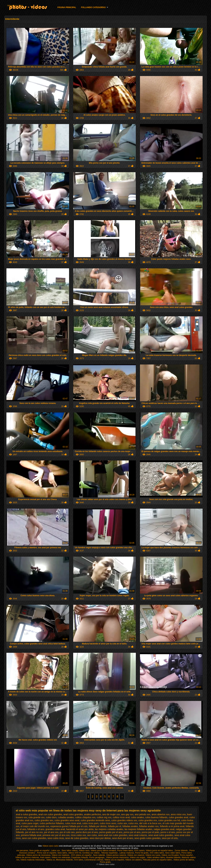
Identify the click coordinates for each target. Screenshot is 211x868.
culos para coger (30, 823)
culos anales (137, 817)
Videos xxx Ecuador (170, 855)
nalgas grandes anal (164, 829)
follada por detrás (98, 826)
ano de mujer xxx (111, 814)
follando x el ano (36, 829)
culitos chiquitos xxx (85, 817)
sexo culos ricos (56, 838)
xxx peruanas (22, 851)
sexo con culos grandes (34, 838)
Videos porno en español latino (160, 851)
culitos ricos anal (121, 817)
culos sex (122, 823)
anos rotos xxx (178, 814)
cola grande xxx (36, 817)
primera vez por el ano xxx (56, 835)
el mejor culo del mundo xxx (35, 826)
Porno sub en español (47, 853)
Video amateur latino (156, 857)
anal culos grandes (73, 814)
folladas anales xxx (149, 826)
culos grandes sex (44, 820)
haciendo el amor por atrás (80, 829)
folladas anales (130, 826)
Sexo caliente (99, 855)
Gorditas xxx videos (91, 853)
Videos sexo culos (15, 6)
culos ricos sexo (108, 823)
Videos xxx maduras (61, 855)
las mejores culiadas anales (109, 829)
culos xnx (133, 823)
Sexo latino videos (69, 851)
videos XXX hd (75, 853)
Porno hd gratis (142, 853)
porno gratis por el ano (111, 832)
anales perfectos (93, 814)
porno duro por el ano (87, 832)
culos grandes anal (179, 817)
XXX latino (79, 860)
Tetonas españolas (110, 853)
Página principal (67, 7)
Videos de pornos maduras (27, 857)
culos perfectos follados (52, 823)
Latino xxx (56, 851)
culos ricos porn (90, 823)
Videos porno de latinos (184, 860)
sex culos (92, 835)
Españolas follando (80, 857)
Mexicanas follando (65, 860)
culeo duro (51, 817)
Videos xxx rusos (153, 855)
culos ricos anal (73, 823)
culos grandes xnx (148, 820)
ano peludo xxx (142, 814)
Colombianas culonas (94, 860)
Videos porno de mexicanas (38, 855)
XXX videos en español (82, 855)
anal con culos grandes (50, 814)
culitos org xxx (104, 817)
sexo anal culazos (138, 835)
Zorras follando (181, 851)
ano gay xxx (127, 814)
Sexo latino (62, 853)
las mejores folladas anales (138, 829)
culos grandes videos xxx (124, 820)
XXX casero (139, 851)
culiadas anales (66, 817)
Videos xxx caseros (136, 855)
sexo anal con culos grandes (113, 835)
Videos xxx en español (114, 860)
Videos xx (51, 860)
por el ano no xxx (34, 832)
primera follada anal (31, 835)
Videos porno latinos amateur (103, 851)
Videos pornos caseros (116, 855)
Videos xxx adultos (134, 860)
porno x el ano (168, 832)
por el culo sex (67, 832)
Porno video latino (125, 851)
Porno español (187, 855)
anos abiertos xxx (160, 814)
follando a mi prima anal (172, 826)
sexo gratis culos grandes (147, 838)
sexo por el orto (170, 838)
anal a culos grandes (26, 814)
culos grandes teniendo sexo (95, 820)
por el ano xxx (51, 832)
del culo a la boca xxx (150, 823)
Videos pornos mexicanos (117, 857)
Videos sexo (84, 851)
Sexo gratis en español (39, 851)
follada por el (115, 826)
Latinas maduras (127, 853)
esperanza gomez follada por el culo (69, 826)
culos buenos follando (156, 817)
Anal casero (45, 857)
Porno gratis (105, 862)
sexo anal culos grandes (161, 835)
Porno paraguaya (97, 857)
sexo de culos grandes (77, 838)
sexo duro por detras (100, 838)
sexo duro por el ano (123, 838)
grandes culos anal (55, 829)
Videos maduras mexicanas (33, 860)
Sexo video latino (173, 853)
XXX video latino (157, 853)
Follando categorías (93, 7)
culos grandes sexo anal (67, 820)
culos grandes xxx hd (169, 820)
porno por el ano (132, 832)
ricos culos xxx (78, 835)
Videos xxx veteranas (61, 857)
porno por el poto (151, 832)
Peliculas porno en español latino (158, 860)
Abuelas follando (173, 857)
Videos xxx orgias (138, 857)
